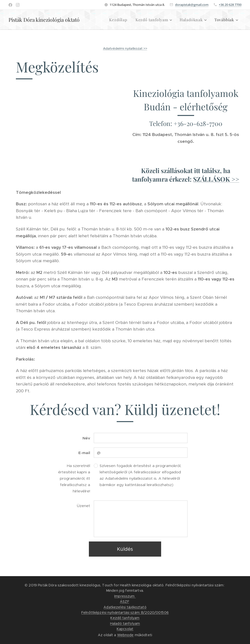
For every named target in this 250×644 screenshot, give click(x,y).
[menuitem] (118, 20)
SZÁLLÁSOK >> (216, 179)
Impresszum (125, 596)
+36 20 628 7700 (230, 5)
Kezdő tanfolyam (125, 618)
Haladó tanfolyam (125, 623)
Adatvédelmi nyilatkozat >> (125, 48)
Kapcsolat (125, 629)
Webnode (125, 635)
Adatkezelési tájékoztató (125, 607)
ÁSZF (125, 602)
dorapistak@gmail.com (192, 5)
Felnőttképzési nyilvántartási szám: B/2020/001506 (125, 613)
